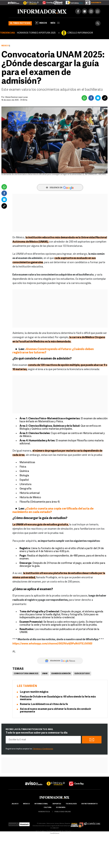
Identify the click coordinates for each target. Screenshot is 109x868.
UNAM (45, 674)
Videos (41, 23)
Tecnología (71, 804)
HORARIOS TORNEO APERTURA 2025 (36, 33)
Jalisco (15, 804)
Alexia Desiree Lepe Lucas (16, 97)
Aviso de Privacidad (43, 831)
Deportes (57, 804)
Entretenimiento (89, 804)
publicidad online (63, 812)
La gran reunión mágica (34, 692)
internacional (41, 804)
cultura (48, 808)
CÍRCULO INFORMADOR (80, 33)
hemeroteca (44, 812)
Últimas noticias (20, 23)
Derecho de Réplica (58, 831)
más (55, 23)
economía (61, 808)
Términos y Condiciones (43, 749)
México (5, 46)
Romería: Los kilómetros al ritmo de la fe (44, 704)
